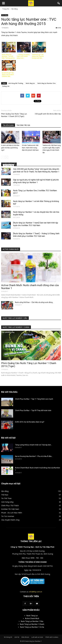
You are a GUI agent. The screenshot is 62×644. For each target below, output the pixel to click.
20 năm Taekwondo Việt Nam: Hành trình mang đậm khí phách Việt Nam (30, 148)
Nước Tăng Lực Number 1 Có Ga (32, 627)
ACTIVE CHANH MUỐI (11, 249)
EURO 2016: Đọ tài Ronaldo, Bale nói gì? (30, 422)
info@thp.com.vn (36, 592)
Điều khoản (25, 637)
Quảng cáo (6, 86)
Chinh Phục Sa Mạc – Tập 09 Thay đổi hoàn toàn (33, 410)
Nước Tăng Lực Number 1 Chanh (32, 624)
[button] (59, 3)
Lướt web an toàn (37, 637)
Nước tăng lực (30, 83)
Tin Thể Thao (6, 498)
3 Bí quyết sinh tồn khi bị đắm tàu (48, 114)
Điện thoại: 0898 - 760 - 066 (32, 558)
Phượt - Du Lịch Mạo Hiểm (12, 513)
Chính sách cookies (52, 637)
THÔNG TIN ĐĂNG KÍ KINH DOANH (32, 562)
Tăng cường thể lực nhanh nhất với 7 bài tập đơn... (34, 445)
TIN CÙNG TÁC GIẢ (23, 125)
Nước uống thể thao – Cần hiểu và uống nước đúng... (34, 302)
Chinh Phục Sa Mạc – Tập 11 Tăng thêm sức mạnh (34, 399)
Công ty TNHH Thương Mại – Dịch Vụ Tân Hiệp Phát (32, 547)
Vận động (5, 15)
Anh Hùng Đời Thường (16, 83)
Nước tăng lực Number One (47, 83)
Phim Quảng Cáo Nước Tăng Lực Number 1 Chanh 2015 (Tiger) (14, 115)
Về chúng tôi (8, 637)
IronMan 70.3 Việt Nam (10, 509)
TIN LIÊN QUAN (8, 125)
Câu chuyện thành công (10, 520)
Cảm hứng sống (8, 165)
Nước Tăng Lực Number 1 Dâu (32, 621)
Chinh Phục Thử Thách (10, 505)
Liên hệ (17, 637)
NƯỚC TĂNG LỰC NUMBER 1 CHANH (16, 327)
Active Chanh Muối (32, 618)
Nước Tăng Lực (32, 616)
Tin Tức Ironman (8, 516)
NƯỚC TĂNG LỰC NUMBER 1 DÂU (15, 318)
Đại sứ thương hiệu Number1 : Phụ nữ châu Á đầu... (34, 456)
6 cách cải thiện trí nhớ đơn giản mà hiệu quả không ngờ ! (10, 148)
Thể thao (5, 495)
